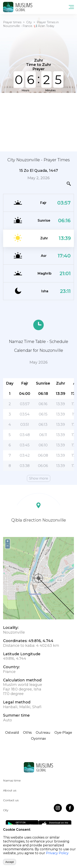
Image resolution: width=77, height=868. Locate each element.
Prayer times (12, 22)
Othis (27, 733)
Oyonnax (38, 739)
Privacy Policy (57, 853)
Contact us (11, 800)
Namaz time (12, 780)
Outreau (43, 733)
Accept (10, 862)
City (29, 22)
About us (10, 790)
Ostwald (12, 733)
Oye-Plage (63, 733)
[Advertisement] (38, 122)
